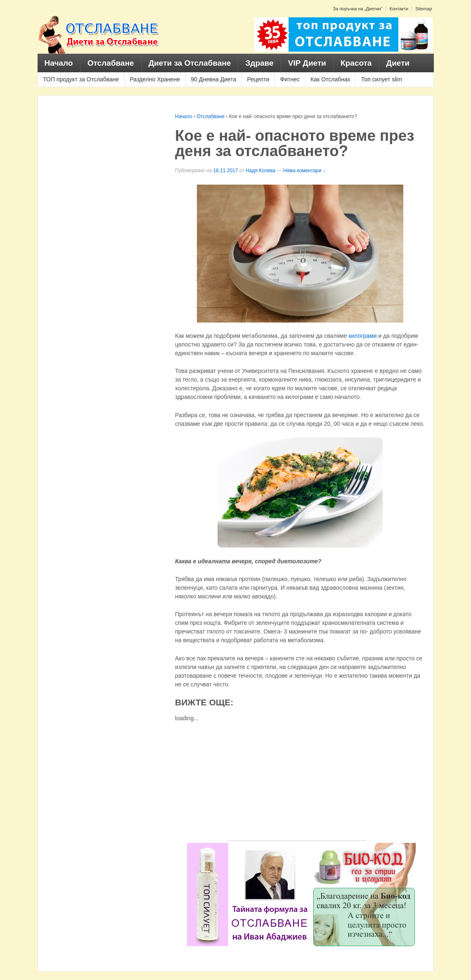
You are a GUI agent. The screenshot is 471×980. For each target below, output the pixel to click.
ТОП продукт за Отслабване (81, 79)
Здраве (259, 63)
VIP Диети (307, 63)
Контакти (399, 9)
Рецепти (258, 79)
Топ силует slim (382, 79)
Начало (59, 63)
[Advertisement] (297, 783)
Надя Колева (260, 171)
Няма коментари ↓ (304, 171)
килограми (362, 336)
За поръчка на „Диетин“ (358, 9)
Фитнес (290, 79)
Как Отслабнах (330, 79)
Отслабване (111, 63)
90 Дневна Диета (213, 79)
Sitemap (424, 9)
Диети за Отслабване (190, 63)
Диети (398, 63)
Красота (356, 63)
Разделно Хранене (155, 79)
